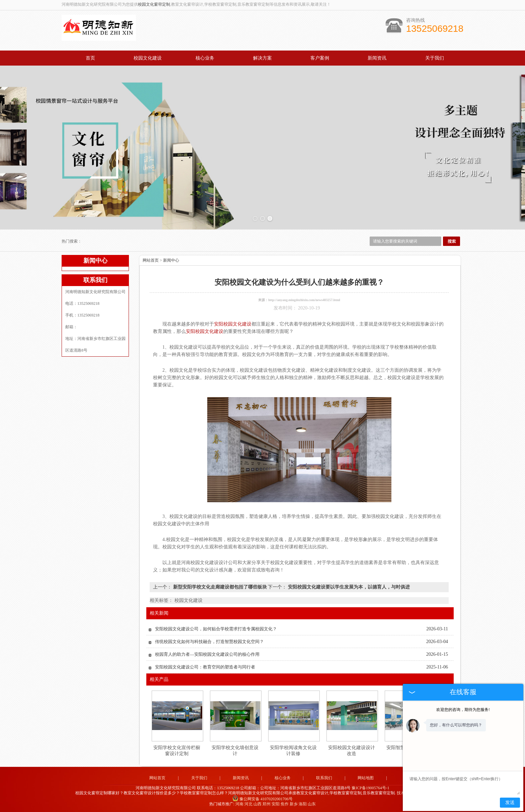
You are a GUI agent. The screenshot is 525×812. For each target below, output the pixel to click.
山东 (312, 804)
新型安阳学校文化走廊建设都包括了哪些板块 (220, 587)
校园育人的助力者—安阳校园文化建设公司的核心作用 (207, 654)
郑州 (267, 804)
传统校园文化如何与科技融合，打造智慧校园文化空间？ (209, 642)
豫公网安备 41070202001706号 (262, 799)
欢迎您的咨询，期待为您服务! (463, 710)
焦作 (285, 804)
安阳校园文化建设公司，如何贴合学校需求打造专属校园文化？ (216, 629)
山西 (257, 804)
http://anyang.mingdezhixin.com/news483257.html (304, 300)
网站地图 (366, 778)
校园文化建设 (148, 58)
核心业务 (205, 58)
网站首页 (151, 260)
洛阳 (303, 804)
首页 (90, 58)
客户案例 (320, 58)
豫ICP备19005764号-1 (370, 788)
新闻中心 (171, 260)
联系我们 (324, 778)
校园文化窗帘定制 (154, 4)
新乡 (294, 804)
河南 (239, 804)
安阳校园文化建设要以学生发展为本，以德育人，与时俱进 (348, 587)
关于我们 (435, 58)
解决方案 (262, 58)
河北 (248, 804)
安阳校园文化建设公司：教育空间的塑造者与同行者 (205, 667)
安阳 (276, 804)
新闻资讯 (377, 58)
